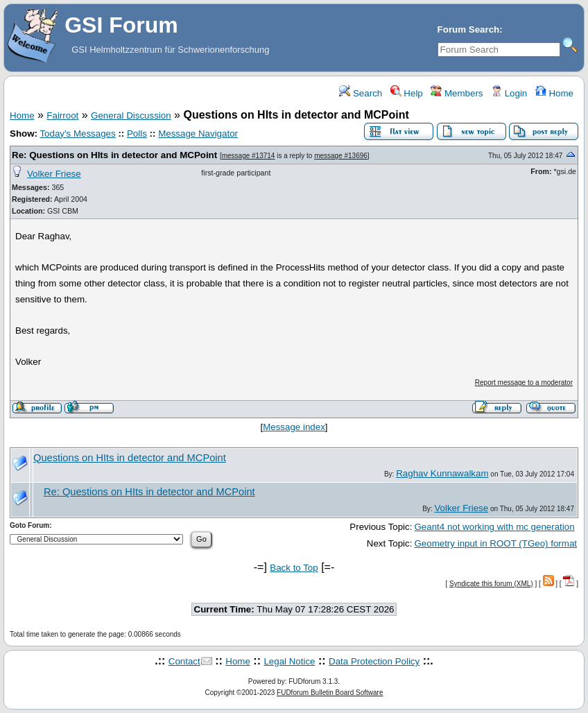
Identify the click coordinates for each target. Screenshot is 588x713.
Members (457, 93)
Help (407, 93)
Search (361, 93)
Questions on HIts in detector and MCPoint (130, 458)
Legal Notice (289, 661)
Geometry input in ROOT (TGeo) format (495, 543)
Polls (137, 134)
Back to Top (294, 568)
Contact (184, 661)
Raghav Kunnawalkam (442, 473)
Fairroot (62, 115)
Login (509, 93)
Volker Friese (54, 174)
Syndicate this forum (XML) (491, 584)
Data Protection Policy (374, 661)
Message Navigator (198, 134)
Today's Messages (77, 134)
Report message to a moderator (524, 383)
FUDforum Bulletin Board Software (330, 693)
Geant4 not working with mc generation (494, 527)
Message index (294, 427)
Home (554, 93)
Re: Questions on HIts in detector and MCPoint (114, 155)
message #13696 (341, 156)
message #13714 (249, 156)
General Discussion (131, 115)
